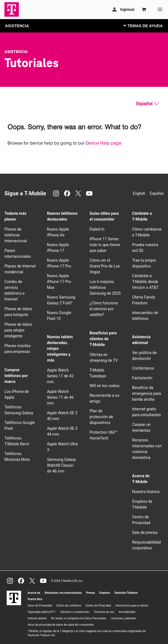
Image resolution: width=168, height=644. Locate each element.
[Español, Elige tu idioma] (147, 104)
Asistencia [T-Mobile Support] (16, 52)
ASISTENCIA (17, 26)
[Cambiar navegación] (147, 26)
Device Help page (103, 143)
